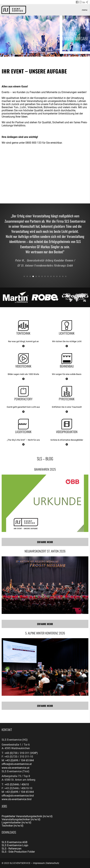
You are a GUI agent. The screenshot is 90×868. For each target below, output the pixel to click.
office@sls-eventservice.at (17, 764)
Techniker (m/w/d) (13, 826)
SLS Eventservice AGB (15, 842)
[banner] (14, 10)
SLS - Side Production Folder (18, 852)
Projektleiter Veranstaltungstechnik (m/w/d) (27, 816)
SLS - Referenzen (12, 849)
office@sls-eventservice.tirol (18, 796)
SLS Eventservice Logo (15, 845)
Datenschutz (53, 863)
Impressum (39, 863)
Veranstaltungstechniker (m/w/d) (21, 819)
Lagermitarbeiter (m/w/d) (16, 823)
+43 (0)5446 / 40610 (17, 784)
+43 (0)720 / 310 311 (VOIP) (21, 753)
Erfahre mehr (45, 542)
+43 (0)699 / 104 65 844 (20, 760)
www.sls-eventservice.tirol (17, 799)
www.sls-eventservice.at (15, 768)
